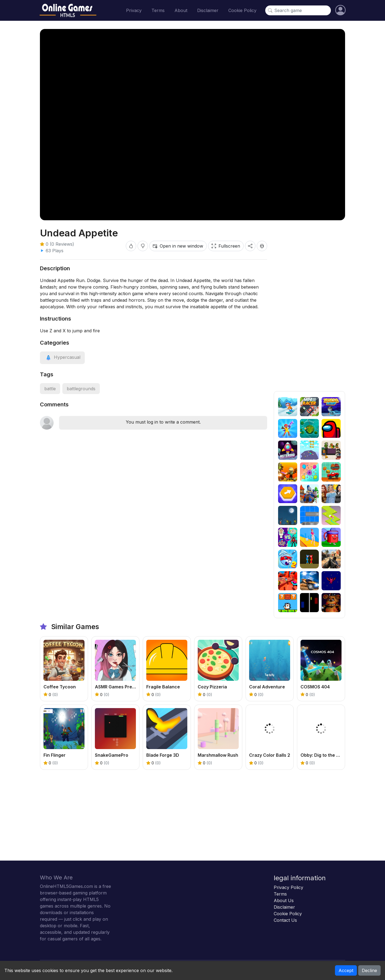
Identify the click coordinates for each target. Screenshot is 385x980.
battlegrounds (81, 389)
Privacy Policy (288, 887)
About (181, 10)
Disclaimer (208, 10)
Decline (369, 970)
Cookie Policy (242, 10)
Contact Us (285, 920)
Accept (346, 970)
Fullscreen (226, 246)
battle (50, 389)
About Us (284, 900)
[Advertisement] (309, 309)
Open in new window (178, 246)
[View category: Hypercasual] (62, 357)
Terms (158, 10)
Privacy (134, 10)
